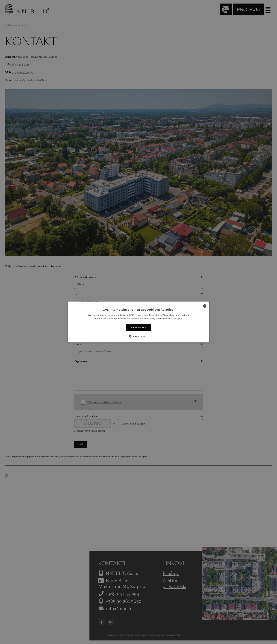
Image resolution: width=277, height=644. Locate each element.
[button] (138, 336)
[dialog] (138, 322)
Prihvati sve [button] (139, 327)
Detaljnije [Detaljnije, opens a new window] (178, 319)
